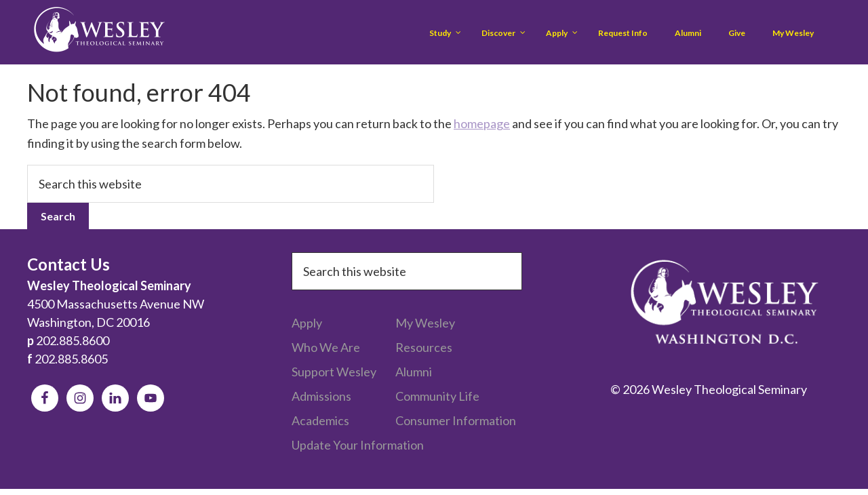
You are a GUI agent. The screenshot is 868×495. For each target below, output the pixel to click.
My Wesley (425, 323)
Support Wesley (334, 372)
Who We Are (326, 347)
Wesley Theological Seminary (99, 32)
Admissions (321, 396)
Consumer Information (456, 420)
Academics (320, 420)
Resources (424, 347)
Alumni (414, 372)
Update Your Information (358, 445)
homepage (482, 123)
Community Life (437, 396)
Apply (307, 323)
